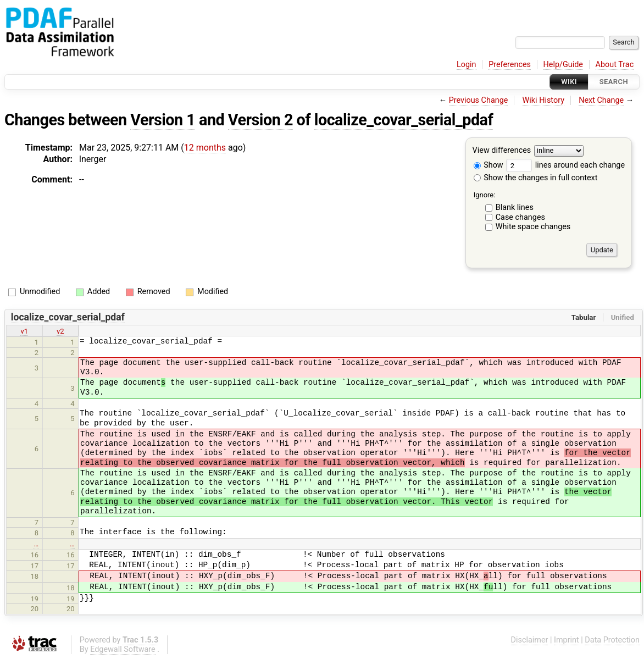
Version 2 (260, 120)
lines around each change (565, 165)
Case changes (520, 217)
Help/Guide (563, 65)
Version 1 (163, 120)
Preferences (510, 65)
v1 (24, 331)
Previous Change (479, 100)
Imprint (567, 640)
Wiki (569, 82)
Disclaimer (530, 640)
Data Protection (612, 640)
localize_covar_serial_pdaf (404, 120)
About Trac (615, 65)
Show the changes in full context (536, 178)
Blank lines (515, 207)
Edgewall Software (123, 649)
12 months (205, 148)
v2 (60, 331)
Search (614, 82)
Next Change (601, 100)
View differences (502, 151)
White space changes (533, 227)
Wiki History (543, 100)
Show (488, 165)
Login (467, 65)
